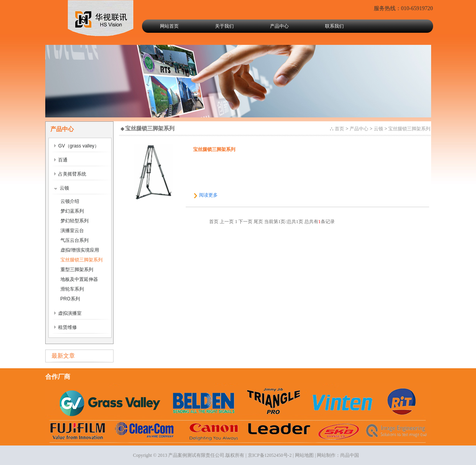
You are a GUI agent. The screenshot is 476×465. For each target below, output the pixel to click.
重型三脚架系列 (77, 270)
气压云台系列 (75, 240)
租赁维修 (66, 327)
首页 (339, 129)
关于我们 (224, 26)
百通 (61, 160)
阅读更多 (208, 195)
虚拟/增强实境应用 (80, 250)
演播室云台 (72, 231)
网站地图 (304, 455)
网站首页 (169, 26)
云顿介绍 (70, 201)
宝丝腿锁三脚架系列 (82, 260)
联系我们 (334, 26)
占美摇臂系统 (70, 174)
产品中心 (279, 26)
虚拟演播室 (68, 313)
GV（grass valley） (76, 146)
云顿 (62, 188)
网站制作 (326, 455)
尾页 (258, 222)
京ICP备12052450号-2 (270, 455)
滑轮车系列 (72, 289)
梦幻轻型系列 (75, 221)
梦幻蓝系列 (72, 211)
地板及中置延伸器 (79, 279)
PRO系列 (70, 299)
